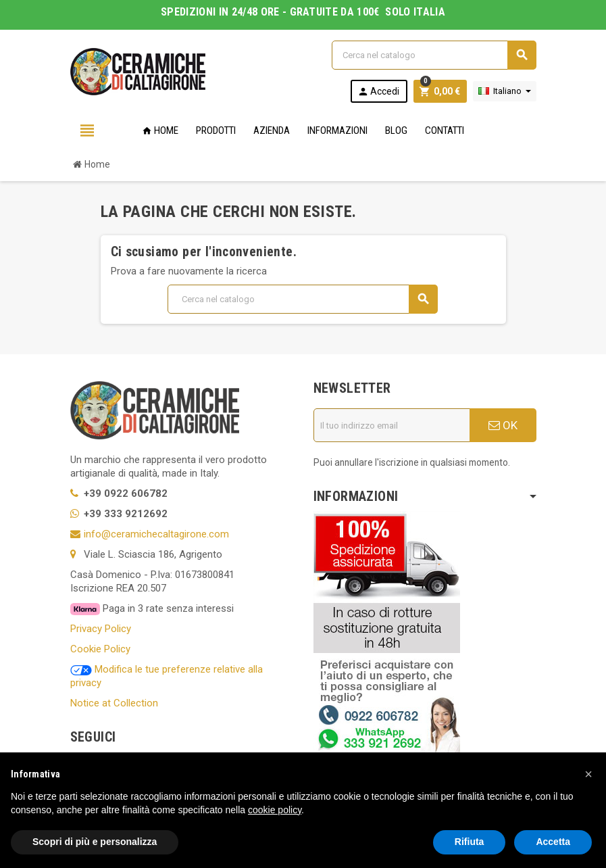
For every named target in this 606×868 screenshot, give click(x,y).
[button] (588, 774)
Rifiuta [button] (470, 842)
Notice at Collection (114, 703)
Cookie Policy (100, 649)
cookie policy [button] (275, 810)
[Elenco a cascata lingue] (505, 91)
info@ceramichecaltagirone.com (156, 534)
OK (503, 425)
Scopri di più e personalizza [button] (95, 842)
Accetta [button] (553, 842)
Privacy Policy (101, 629)
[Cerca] (434, 55)
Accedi (378, 92)
